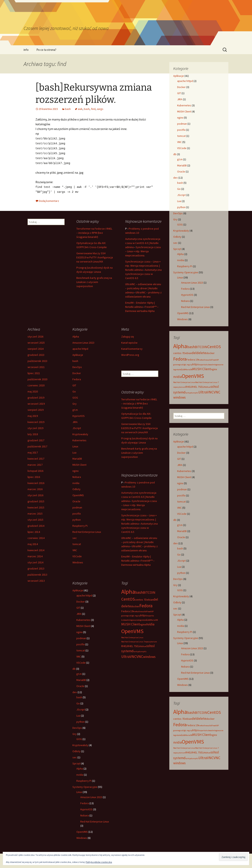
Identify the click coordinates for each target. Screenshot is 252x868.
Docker (181, 87)
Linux (180, 277)
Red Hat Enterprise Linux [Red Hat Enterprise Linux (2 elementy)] (184, 382)
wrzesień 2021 (36, 365)
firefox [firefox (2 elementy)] (201, 360)
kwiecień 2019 (36, 420)
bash (68, 109)
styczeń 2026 (35, 335)
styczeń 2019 (35, 427)
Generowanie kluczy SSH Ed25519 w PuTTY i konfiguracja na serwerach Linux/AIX (95, 256)
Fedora (185, 289)
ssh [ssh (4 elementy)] (213, 387)
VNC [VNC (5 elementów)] (217, 392)
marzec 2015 (35, 512)
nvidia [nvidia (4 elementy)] (177, 377)
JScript (181, 195)
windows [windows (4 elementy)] (179, 397)
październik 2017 (37, 445)
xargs (100, 109)
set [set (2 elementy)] (209, 387)
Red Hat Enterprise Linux (195, 307)
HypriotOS (187, 295)
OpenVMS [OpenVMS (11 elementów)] (193, 376)
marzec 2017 (35, 463)
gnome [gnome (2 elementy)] (176, 365)
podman (182, 124)
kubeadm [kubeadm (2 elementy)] (210, 365)
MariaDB (182, 165)
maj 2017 (33, 451)
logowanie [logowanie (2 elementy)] (219, 365)
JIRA (180, 99)
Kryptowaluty (181, 231)
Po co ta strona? (46, 50)
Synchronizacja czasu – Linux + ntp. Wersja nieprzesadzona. (143, 250)
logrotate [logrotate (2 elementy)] (177, 370)
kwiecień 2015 (36, 506)
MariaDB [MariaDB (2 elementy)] (189, 370)
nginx (180, 118)
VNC (179, 142)
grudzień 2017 (36, 439)
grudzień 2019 (36, 396)
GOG (180, 224)
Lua (179, 201)
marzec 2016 (35, 488)
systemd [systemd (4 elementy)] (179, 392)
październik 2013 (37, 573)
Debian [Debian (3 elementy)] (188, 353)
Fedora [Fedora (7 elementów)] (180, 359)
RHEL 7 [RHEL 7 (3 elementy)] (195, 387)
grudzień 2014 (36, 524)
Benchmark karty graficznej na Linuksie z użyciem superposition (94, 280)
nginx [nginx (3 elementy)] (214, 369)
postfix (181, 130)
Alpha (180, 254)
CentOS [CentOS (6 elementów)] (214, 347)
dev (176, 178)
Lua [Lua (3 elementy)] (183, 369)
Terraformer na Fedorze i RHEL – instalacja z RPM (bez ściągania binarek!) (94, 231)
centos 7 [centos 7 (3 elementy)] (178, 353)
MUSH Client (184, 111)
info (26, 50)
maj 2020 (33, 390)
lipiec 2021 (34, 372)
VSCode (182, 148)
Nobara (185, 301)
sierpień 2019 (36, 408)
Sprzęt (177, 249)
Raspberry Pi (185, 266)
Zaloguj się (128, 335)
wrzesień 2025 (36, 341)
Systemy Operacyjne (186, 272)
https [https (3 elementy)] (195, 364)
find (93, 109)
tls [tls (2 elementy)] (197, 393)
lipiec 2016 (34, 475)
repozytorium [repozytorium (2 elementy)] (179, 387)
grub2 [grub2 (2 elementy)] (182, 365)
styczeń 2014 (35, 561)
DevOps (178, 213)
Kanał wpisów (129, 341)
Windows (183, 319)
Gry (175, 219)
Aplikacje (179, 76)
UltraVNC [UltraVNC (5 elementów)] (206, 392)
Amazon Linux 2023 (192, 283)
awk (80, 109)
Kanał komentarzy (132, 347)
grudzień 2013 (36, 567)
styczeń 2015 (35, 518)
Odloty (177, 237)
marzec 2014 (35, 555)
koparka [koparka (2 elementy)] (202, 365)
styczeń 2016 (35, 494)
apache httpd (185, 81)
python (181, 207)
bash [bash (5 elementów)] (191, 347)
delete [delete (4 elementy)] (201, 353)
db (175, 154)
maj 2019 (33, 414)
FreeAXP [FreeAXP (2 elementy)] (215, 360)
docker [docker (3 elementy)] (210, 353)
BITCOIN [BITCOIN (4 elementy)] (201, 347)
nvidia (181, 260)
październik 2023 (37, 359)
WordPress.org (130, 353)
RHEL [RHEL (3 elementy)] (188, 387)
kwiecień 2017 (36, 457)
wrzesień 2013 (36, 579)
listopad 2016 (35, 469)
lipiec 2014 (34, 530)
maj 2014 (33, 542)
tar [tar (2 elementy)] (187, 393)
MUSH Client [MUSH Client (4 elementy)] (202, 369)
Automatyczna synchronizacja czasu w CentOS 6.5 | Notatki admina (143, 241)
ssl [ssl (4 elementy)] (217, 387)
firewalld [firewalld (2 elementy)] (208, 360)
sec (175, 243)
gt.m (180, 159)
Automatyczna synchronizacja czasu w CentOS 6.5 (143, 272)
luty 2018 (33, 433)
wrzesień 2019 (36, 402)
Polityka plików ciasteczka (99, 862)
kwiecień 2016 (36, 481)
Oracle (181, 172)
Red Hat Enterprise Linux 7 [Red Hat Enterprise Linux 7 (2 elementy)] (207, 382)
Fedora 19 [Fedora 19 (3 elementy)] (192, 360)
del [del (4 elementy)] (194, 353)
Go (179, 189)
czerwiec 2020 (36, 384)
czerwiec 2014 (36, 536)
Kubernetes (184, 105)
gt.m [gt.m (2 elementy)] (186, 365)
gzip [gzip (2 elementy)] (190, 365)
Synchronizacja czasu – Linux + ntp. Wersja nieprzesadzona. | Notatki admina (143, 264)
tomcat (181, 136)
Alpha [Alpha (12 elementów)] (180, 346)
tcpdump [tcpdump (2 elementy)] (192, 393)
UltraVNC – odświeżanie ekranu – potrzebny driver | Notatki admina (143, 287)
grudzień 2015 (36, 500)
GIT (179, 93)
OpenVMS (183, 313)
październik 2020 (37, 378)
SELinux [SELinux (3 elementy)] (204, 387)
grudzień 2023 (36, 353)
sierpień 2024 (36, 347)
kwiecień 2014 (36, 549)
